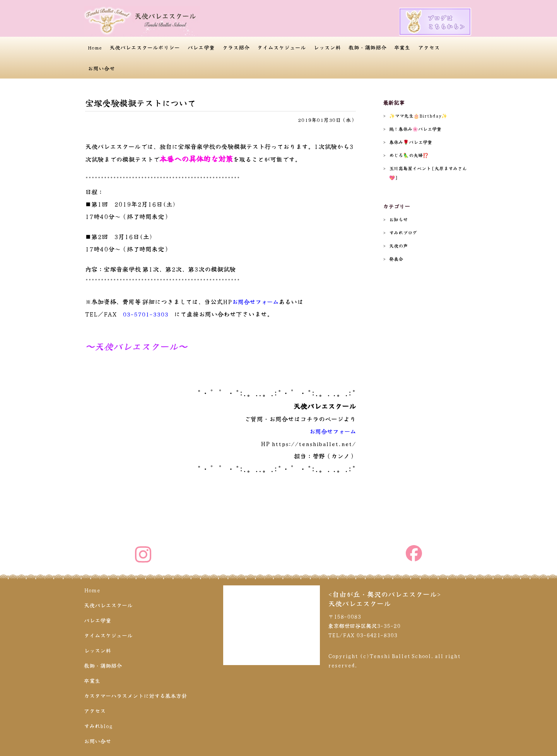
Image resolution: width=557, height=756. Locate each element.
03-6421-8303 (377, 634)
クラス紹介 (236, 47)
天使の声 (398, 245)
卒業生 (402, 47)
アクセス (429, 47)
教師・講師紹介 (367, 47)
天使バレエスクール (108, 604)
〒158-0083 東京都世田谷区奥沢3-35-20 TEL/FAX (364, 624)
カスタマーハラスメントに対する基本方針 (135, 694)
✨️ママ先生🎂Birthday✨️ (418, 115)
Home (95, 47)
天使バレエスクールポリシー (145, 47)
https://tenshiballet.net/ (312, 443)
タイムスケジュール (282, 47)
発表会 (396, 259)
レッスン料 (327, 47)
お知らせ (398, 219)
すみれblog (98, 725)
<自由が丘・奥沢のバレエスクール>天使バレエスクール (384, 597)
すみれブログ (403, 232)
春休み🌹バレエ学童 (411, 142)
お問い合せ (101, 68)
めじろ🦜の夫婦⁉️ (409, 155)
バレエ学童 (201, 47)
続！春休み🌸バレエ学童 (415, 129)
